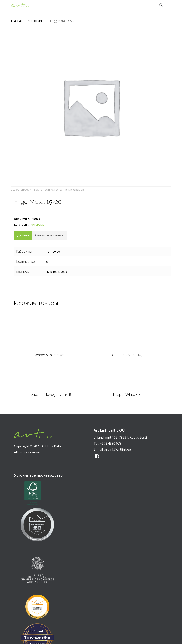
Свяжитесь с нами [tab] (49, 235)
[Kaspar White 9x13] (128, 377)
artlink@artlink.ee (118, 449)
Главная (17, 21)
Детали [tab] (23, 235)
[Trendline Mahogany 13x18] (49, 377)
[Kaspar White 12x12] (49, 331)
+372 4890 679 (111, 443)
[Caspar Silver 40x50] (128, 331)
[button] (169, 5)
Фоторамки (36, 21)
